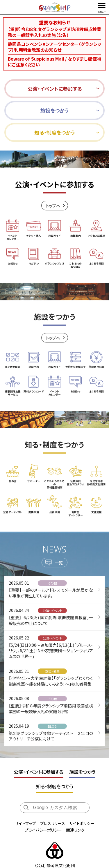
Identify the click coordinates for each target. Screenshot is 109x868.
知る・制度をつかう (55, 786)
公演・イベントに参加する (39, 772)
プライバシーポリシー (43, 830)
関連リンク (75, 830)
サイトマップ (25, 823)
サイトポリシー (82, 823)
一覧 (59, 565)
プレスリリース (53, 823)
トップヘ (53, 206)
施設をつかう (82, 772)
